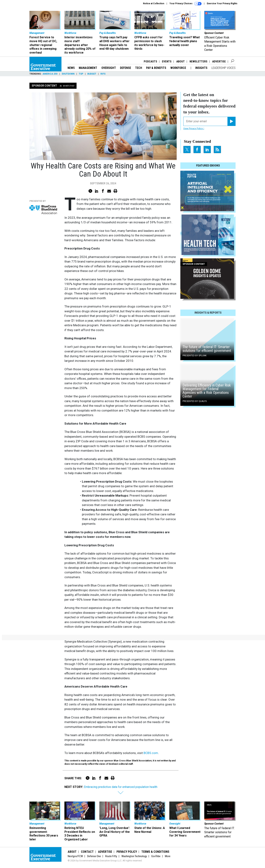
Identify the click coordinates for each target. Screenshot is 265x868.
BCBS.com (151, 753)
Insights (201, 68)
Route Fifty (111, 856)
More (168, 856)
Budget (92, 74)
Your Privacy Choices (185, 4)
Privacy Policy (127, 852)
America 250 (50, 74)
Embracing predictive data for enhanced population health (121, 787)
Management (88, 68)
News (71, 68)
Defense (126, 68)
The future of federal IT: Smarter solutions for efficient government (207, 349)
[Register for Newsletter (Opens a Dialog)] (231, 121)
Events (167, 62)
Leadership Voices (224, 68)
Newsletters (198, 62)
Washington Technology (134, 856)
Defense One (94, 856)
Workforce (179, 68)
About (181, 62)
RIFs (103, 74)
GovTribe (156, 856)
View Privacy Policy (194, 129)
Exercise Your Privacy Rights (222, 3)
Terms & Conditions (155, 852)
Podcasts (150, 62)
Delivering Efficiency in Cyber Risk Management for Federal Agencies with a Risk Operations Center (207, 391)
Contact (87, 852)
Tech (139, 68)
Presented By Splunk (195, 356)
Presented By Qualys (195, 401)
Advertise (219, 62)
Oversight (109, 68)
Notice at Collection (154, 3)
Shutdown (68, 74)
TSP (81, 74)
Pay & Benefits (156, 68)
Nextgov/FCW (75, 856)
